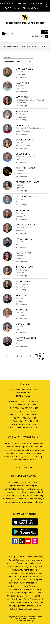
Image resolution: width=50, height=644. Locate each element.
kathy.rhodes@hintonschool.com (25, 609)
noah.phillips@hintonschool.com (24, 606)
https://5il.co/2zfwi (24, 467)
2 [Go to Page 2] (17, 356)
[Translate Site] (40, 36)
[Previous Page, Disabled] (8, 356)
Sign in (46, 32)
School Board (37, 3)
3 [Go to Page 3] (22, 356)
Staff (44, 46)
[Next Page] (36, 356)
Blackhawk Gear (31, 8)
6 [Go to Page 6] (31, 356)
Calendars (21, 3)
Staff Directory (12, 8)
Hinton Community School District (20, 46)
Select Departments (12, 62)
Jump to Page (42, 356)
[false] (18, 57)
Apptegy (30, 621)
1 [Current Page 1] (13, 356)
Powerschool (6, 3)
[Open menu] (8, 34)
